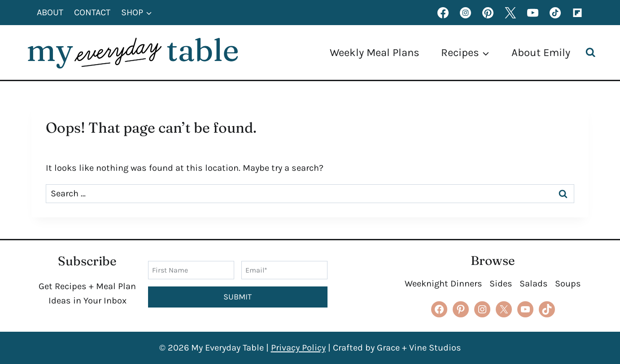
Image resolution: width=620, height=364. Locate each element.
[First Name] (191, 270)
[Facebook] (443, 13)
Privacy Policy (298, 348)
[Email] (284, 270)
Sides (501, 284)
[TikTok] (555, 13)
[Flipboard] (577, 13)
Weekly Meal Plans (375, 52)
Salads (534, 284)
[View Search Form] (593, 53)
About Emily (541, 52)
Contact (92, 12)
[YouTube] (533, 13)
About (50, 12)
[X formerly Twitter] (510, 13)
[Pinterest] (488, 13)
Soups (568, 284)
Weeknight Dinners (443, 284)
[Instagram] (465, 13)
